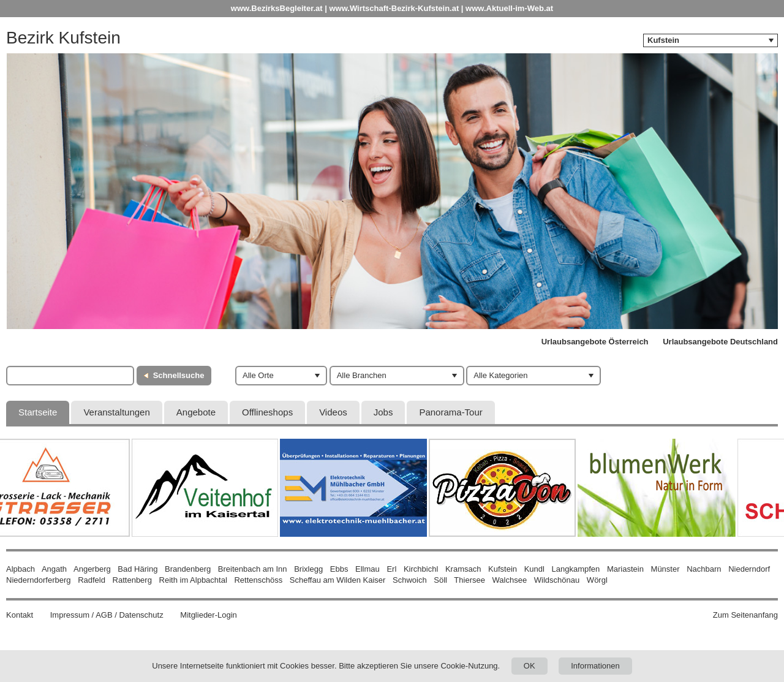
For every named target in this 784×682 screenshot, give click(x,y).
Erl (391, 569)
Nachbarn (704, 569)
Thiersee (469, 580)
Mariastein (625, 569)
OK (530, 666)
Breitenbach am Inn (253, 569)
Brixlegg (308, 569)
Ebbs (339, 569)
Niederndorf (749, 569)
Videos (333, 412)
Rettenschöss (258, 580)
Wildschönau (557, 580)
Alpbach (21, 569)
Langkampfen (576, 569)
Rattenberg (132, 580)
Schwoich (410, 580)
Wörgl (597, 580)
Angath (54, 569)
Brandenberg (188, 569)
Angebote (196, 412)
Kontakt (20, 615)
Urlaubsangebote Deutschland (720, 342)
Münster (665, 569)
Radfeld (92, 580)
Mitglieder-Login (209, 615)
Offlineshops (267, 412)
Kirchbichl (421, 569)
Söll (440, 580)
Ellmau (367, 569)
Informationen (595, 666)
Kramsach (463, 569)
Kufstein (503, 569)
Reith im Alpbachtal (193, 580)
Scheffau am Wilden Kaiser (338, 580)
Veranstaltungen (116, 412)
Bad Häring (138, 569)
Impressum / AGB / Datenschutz (107, 615)
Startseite (38, 412)
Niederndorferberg (39, 580)
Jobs (383, 412)
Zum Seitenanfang (745, 615)
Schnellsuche (179, 375)
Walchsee (510, 580)
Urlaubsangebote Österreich (595, 342)
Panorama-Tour (450, 412)
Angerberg (92, 569)
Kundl (534, 569)
